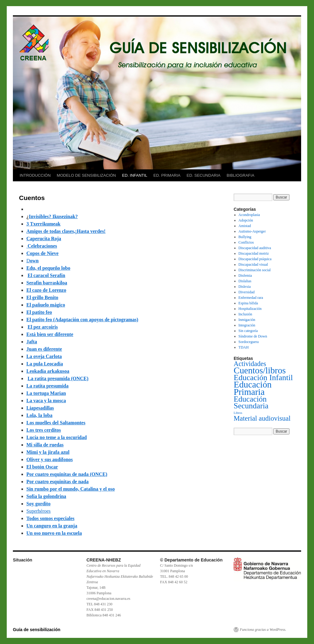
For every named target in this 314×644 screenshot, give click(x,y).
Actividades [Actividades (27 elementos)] (250, 364)
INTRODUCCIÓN (35, 175)
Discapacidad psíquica (255, 259)
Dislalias (245, 281)
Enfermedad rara (251, 298)
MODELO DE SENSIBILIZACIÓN (86, 175)
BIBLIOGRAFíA (240, 175)
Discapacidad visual (253, 264)
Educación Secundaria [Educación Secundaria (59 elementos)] (251, 402)
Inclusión (245, 314)
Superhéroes (38, 511)
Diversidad (247, 292)
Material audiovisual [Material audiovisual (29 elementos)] (262, 418)
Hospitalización (250, 309)
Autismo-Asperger (252, 231)
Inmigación (247, 320)
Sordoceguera (249, 342)
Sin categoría (248, 331)
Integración (247, 325)
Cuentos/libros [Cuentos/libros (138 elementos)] (260, 370)
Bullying (245, 237)
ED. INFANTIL (135, 175)
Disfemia (245, 276)
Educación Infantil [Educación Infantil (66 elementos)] (263, 378)
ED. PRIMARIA (167, 175)
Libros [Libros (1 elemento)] (238, 413)
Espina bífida (248, 303)
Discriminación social (255, 270)
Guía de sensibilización (37, 630)
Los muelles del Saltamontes (56, 423)
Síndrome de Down (253, 336)
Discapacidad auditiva (255, 248)
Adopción (246, 220)
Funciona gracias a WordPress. (263, 630)
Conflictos (246, 242)
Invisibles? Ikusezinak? (53, 216)
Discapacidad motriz (254, 253)
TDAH (244, 347)
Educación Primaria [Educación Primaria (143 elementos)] (253, 388)
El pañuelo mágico (46, 305)
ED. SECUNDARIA (203, 175)
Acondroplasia (249, 215)
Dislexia (245, 287)
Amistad (245, 226)
